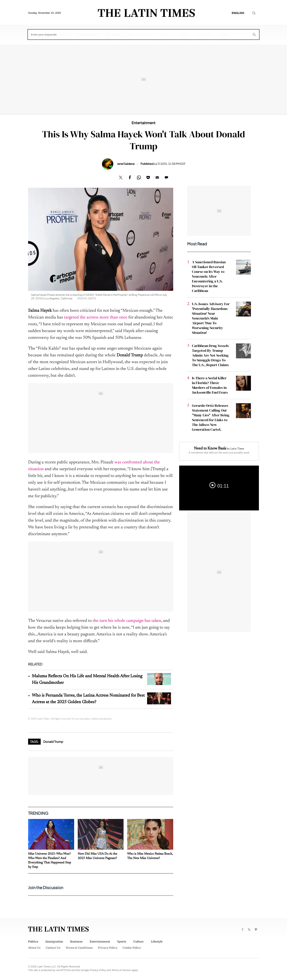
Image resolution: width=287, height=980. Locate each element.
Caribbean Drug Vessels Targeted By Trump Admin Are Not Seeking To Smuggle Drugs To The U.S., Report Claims (210, 355)
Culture (184, 35)
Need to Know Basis (210, 448)
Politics (65, 35)
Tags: (34, 742)
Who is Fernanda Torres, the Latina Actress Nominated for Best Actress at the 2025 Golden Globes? (88, 699)
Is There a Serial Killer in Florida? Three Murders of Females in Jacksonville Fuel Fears (210, 385)
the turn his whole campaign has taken (127, 621)
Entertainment (140, 35)
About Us (34, 948)
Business (113, 35)
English (238, 13)
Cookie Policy (132, 948)
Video (224, 35)
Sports (165, 35)
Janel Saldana (126, 164)
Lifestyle (204, 35)
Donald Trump (53, 742)
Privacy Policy (108, 948)
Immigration (88, 35)
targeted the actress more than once (96, 317)
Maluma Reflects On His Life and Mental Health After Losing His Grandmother (87, 680)
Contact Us (53, 948)
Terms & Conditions (79, 948)
